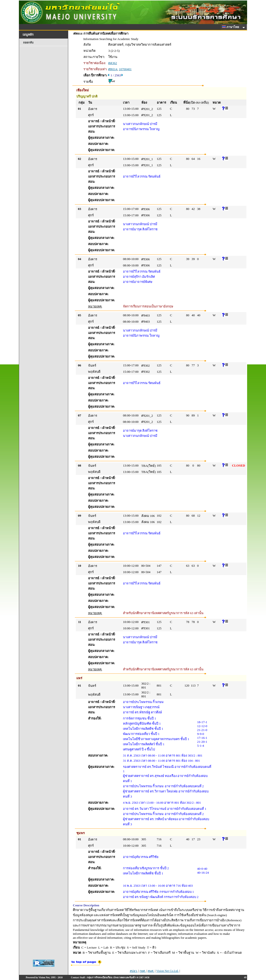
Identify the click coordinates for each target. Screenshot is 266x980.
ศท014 (113, 69)
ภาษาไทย (231, 27)
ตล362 (113, 63)
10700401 (125, 69)
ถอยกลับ (28, 42)
